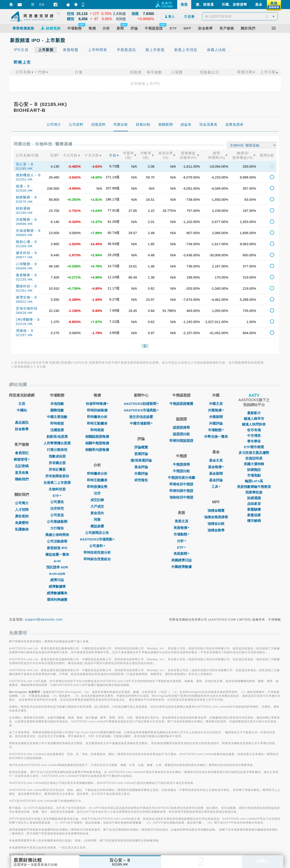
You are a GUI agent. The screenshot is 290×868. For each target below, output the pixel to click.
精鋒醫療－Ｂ (27, 197)
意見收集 (22, 473)
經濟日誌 (57, 580)
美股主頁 (181, 521)
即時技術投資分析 (97, 552)
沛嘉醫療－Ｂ (27, 219)
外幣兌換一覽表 (216, 436)
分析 (181, 541)
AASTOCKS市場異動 (97, 539)
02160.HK (24, 246)
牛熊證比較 (181, 471)
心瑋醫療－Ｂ (27, 264)
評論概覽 (141, 447)
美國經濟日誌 (181, 560)
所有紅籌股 (57, 469)
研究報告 (141, 480)
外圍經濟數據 (181, 567)
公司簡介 (22, 503)
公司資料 (97, 546)
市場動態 (181, 534)
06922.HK (24, 302)
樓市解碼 (254, 521)
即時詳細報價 (97, 410)
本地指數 (57, 404)
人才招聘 (22, 510)
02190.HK (24, 213)
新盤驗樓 (254, 509)
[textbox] (240, 16)
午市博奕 (254, 436)
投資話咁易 (254, 458)
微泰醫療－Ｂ (27, 275)
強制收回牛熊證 (181, 497)
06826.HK (24, 313)
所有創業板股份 (57, 476)
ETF (57, 496)
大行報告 (57, 528)
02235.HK (24, 279)
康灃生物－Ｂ (27, 297)
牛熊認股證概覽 (181, 404)
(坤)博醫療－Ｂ (28, 319)
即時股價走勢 (97, 487)
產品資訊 (22, 422)
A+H (57, 561)
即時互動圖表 (97, 423)
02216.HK (24, 324)
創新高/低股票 (57, 436)
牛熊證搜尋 (181, 464)
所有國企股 (57, 463)
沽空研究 (57, 508)
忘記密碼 (22, 466)
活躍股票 (57, 430)
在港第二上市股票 (57, 483)
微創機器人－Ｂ (29, 175)
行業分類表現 (57, 450)
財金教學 (22, 429)
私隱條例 (22, 529)
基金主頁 (216, 460)
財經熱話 (254, 470)
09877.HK (24, 257)
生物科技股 (57, 489)
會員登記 (22, 453)
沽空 (97, 493)
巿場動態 (216, 430)
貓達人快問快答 (254, 424)
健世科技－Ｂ (27, 253)
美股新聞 (181, 554)
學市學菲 (254, 441)
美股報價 (181, 528)
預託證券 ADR (57, 567)
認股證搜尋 (181, 427)
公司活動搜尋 (57, 541)
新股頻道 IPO (57, 548)
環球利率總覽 (57, 600)
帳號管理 (22, 459)
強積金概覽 (216, 510)
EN (42, 4)
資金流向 (97, 513)
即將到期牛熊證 (181, 491)
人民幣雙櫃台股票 (57, 443)
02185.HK (24, 168)
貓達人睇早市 (254, 419)
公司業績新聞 (57, 522)
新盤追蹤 (254, 515)
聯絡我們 (22, 479)
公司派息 (57, 515)
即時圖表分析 (97, 417)
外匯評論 (141, 473)
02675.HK (24, 202)
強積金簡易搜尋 (216, 517)
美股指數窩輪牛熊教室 (254, 487)
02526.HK (24, 190)
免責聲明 (22, 523)
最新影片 (254, 413)
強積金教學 (216, 530)
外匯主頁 (216, 404)
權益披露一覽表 (57, 554)
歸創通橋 (23, 208)
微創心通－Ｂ (27, 242)
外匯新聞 (216, 417)
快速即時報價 (97, 404)
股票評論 (141, 454)
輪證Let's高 (254, 481)
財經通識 (254, 498)
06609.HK (24, 268)
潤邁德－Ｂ (25, 331)
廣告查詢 (22, 516)
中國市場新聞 (141, 423)
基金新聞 (216, 473)
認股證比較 (181, 434)
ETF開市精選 (254, 447)
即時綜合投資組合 (97, 559)
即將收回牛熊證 (181, 484)
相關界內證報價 (97, 450)
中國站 (22, 410)
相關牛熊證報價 (97, 443)
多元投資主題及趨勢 (254, 453)
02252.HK (24, 179)
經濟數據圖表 (57, 593)
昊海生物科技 (27, 308)
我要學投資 (254, 492)
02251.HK (24, 290)
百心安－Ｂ (25, 164)
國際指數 (57, 410)
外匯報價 (216, 410)
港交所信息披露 (141, 417)
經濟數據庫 (57, 586)
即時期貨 (57, 423)
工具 (216, 487)
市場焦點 (254, 475)
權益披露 (97, 526)
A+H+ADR (57, 574)
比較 (263, 861)
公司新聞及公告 (97, 533)
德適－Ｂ (23, 186)
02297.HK (24, 335)
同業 (97, 520)
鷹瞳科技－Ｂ (27, 286)
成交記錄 (97, 500)
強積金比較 (216, 524)
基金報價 (216, 467)
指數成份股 (57, 456)
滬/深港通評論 (141, 460)
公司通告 (57, 502)
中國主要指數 (57, 417)
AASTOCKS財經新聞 (141, 404)
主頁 (22, 404)
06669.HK (24, 235)
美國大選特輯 (254, 464)
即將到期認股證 (181, 441)
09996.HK (24, 224)
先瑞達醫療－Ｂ (29, 231)
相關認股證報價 (97, 436)
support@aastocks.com (44, 619)
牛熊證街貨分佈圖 (181, 478)
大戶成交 (97, 506)
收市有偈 (254, 430)
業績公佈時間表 (57, 535)
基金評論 (141, 467)
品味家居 (254, 504)
